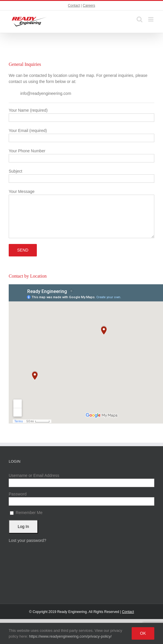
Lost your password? (27, 540)
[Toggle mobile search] (140, 19)
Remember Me (26, 513)
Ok (143, 633)
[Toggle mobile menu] (151, 19)
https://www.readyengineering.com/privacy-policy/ (70, 636)
